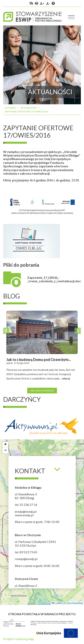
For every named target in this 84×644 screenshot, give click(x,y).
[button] (5, 445)
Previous (6, 331)
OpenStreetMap (75, 603)
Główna (10, 108)
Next (78, 331)
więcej (66, 378)
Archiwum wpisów (42, 391)
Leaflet (57, 603)
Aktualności (29, 108)
